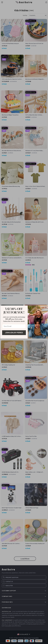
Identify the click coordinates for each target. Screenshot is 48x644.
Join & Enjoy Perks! (14, 333)
